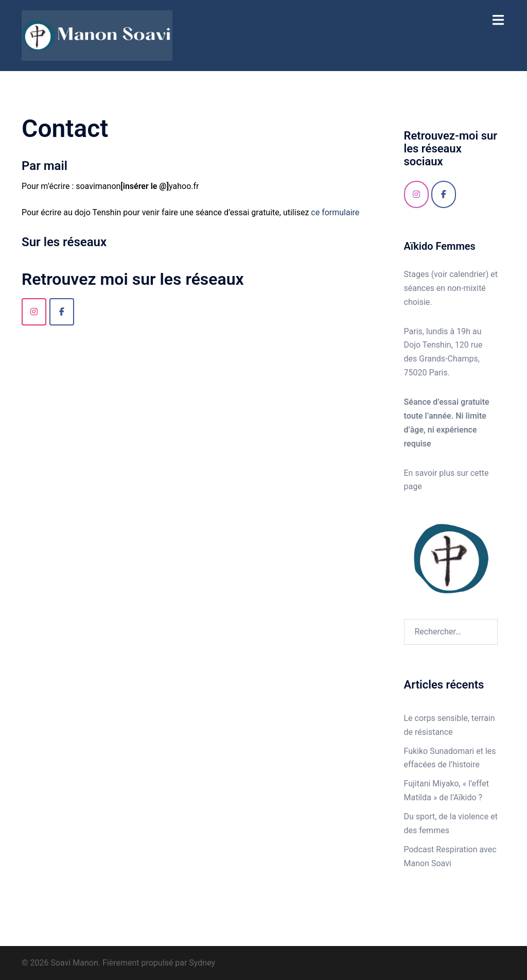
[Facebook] (444, 194)
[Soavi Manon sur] (471, 195)
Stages (418, 274)
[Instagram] (34, 312)
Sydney (202, 963)
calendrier (468, 274)
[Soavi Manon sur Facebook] (62, 312)
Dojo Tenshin (428, 345)
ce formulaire (335, 212)
